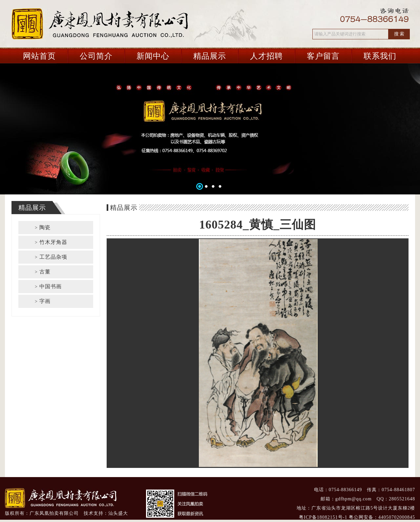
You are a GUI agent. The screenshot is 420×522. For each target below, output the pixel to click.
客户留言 (323, 56)
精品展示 (210, 56)
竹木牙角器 (51, 242)
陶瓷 (43, 227)
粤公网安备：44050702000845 (382, 517)
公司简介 (96, 56)
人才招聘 (266, 56)
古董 (43, 272)
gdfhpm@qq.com (354, 499)
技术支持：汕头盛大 (106, 513)
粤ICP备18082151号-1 (323, 517)
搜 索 (399, 34)
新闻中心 (153, 56)
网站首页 (39, 56)
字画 (43, 301)
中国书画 (48, 286)
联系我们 (380, 56)
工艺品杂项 (51, 257)
